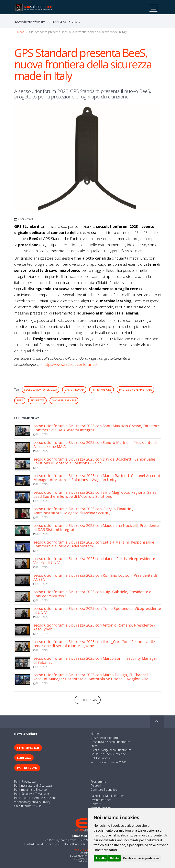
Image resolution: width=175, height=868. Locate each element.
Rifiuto (114, 858)
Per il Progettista (25, 781)
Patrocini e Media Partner (107, 796)
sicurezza (37, 400)
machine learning (64, 400)
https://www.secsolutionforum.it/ (70, 364)
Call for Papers (100, 758)
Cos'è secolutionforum (106, 738)
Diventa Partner (101, 800)
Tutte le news (88, 700)
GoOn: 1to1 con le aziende (108, 754)
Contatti (96, 804)
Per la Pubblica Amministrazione (35, 798)
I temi (94, 746)
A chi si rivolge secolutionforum (111, 750)
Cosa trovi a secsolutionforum (110, 742)
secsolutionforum (108, 762)
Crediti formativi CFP (28, 806)
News (21, 32)
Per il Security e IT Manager (32, 794)
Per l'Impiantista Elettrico (31, 790)
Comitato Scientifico (104, 790)
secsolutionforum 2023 (41, 390)
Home (95, 734)
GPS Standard (74, 390)
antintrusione (102, 390)
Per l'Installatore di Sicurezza (33, 786)
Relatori (96, 786)
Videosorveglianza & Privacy (32, 802)
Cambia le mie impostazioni (141, 858)
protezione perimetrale (135, 390)
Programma (98, 781)
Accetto (101, 858)
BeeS (20, 400)
